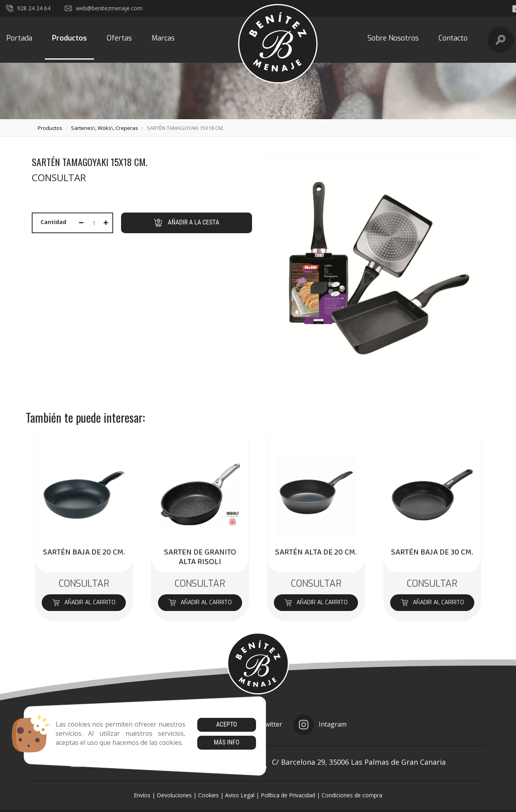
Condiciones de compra (352, 795)
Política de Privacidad (288, 795)
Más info (226, 742)
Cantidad (53, 222)
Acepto (226, 724)
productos (50, 128)
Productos (69, 38)
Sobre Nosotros (393, 38)
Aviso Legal (240, 795)
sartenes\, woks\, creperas (105, 128)
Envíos (142, 795)
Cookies (208, 795)
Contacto (453, 38)
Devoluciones (174, 795)
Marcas (163, 38)
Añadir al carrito (84, 602)
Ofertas (119, 38)
